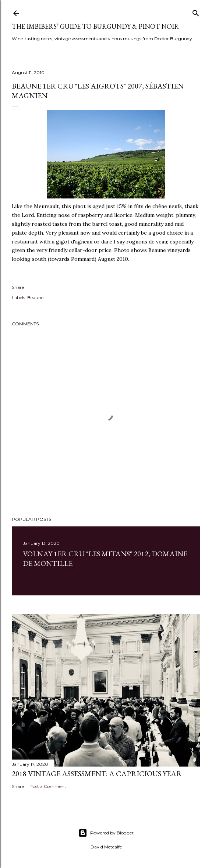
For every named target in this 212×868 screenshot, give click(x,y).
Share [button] (18, 287)
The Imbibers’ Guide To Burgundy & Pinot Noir (95, 26)
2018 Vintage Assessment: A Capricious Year (97, 774)
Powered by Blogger (106, 833)
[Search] (196, 12)
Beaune (35, 298)
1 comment (52, 576)
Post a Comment (48, 786)
